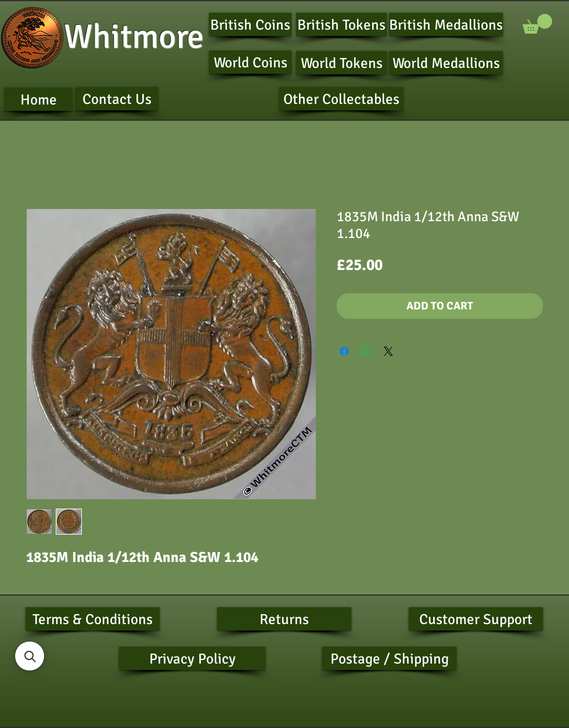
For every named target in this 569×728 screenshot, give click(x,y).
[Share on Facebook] (344, 351)
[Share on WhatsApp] (366, 351)
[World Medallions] (446, 63)
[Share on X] (388, 351)
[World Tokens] (341, 63)
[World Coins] (250, 62)
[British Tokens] (341, 24)
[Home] (38, 99)
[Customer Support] (476, 619)
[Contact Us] (117, 99)
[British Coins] (250, 24)
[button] (537, 24)
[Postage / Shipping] (389, 658)
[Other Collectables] (341, 99)
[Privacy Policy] (192, 658)
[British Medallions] (446, 24)
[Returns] (284, 619)
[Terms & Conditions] (93, 619)
